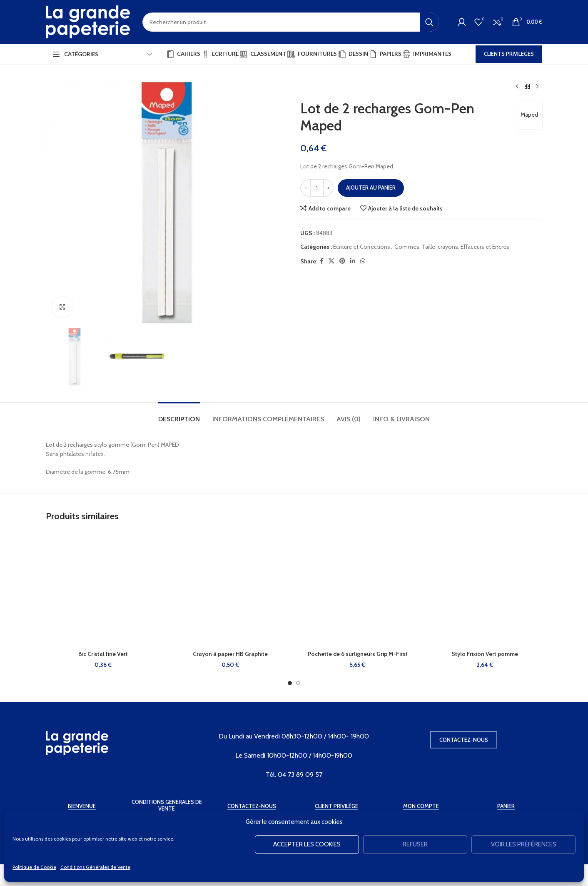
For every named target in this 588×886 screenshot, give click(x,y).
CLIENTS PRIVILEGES (509, 54)
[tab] (179, 415)
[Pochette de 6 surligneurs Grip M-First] (358, 589)
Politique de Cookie (34, 867)
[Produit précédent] (517, 87)
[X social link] (331, 261)
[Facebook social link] (322, 261)
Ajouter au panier (371, 188)
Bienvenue (82, 806)
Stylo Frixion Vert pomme (485, 654)
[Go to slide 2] (298, 683)
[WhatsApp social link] (363, 261)
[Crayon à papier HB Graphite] (231, 589)
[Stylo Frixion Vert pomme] (485, 589)
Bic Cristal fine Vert (103, 654)
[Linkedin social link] (353, 261)
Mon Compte (421, 806)
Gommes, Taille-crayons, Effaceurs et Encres (452, 247)
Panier (506, 806)
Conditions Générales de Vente (95, 867)
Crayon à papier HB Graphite (230, 654)
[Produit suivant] (537, 87)
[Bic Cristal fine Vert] (103, 589)
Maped (529, 115)
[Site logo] (88, 21)
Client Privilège (336, 806)
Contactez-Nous (252, 806)
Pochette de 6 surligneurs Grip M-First (358, 654)
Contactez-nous (464, 740)
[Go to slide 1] (290, 683)
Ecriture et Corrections (362, 247)
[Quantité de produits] (317, 188)
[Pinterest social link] (342, 261)
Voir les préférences (524, 844)
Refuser (415, 844)
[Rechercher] (291, 22)
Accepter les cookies (307, 844)
